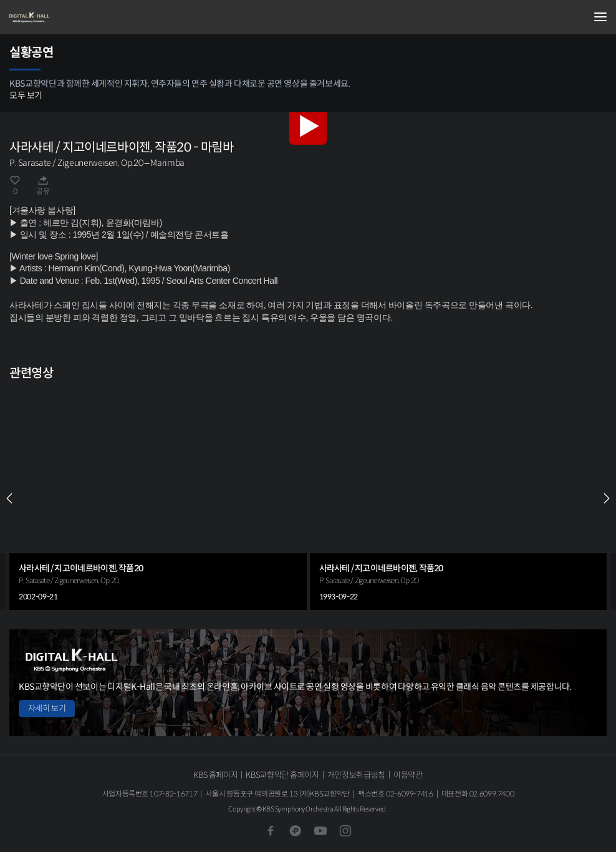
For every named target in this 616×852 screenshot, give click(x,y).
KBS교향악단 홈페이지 (282, 775)
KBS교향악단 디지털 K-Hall (72, 17)
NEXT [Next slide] (607, 498)
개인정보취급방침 (356, 775)
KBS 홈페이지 (215, 775)
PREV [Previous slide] (9, 498)
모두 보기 (26, 95)
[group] (158, 498)
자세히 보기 (47, 708)
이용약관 (408, 775)
